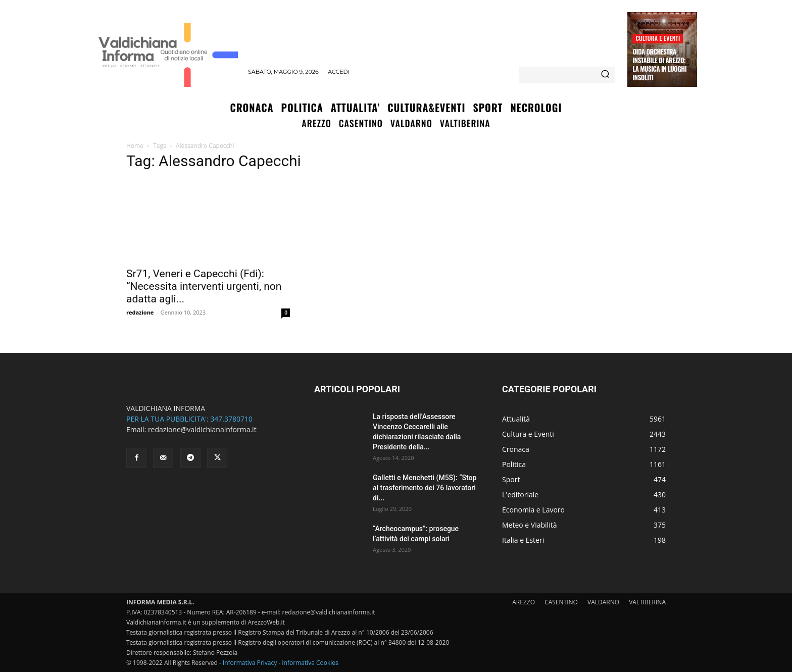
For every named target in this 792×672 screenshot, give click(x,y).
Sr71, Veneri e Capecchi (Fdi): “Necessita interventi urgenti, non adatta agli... (204, 286)
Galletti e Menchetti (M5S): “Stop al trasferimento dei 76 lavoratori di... (425, 488)
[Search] (605, 75)
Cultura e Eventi (658, 38)
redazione (140, 312)
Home (135, 146)
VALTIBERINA (647, 602)
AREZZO (524, 602)
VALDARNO (603, 602)
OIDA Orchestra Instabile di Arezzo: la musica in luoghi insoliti (659, 64)
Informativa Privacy (250, 663)
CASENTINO (561, 602)
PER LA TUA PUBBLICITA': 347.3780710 (189, 419)
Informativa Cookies (310, 663)
